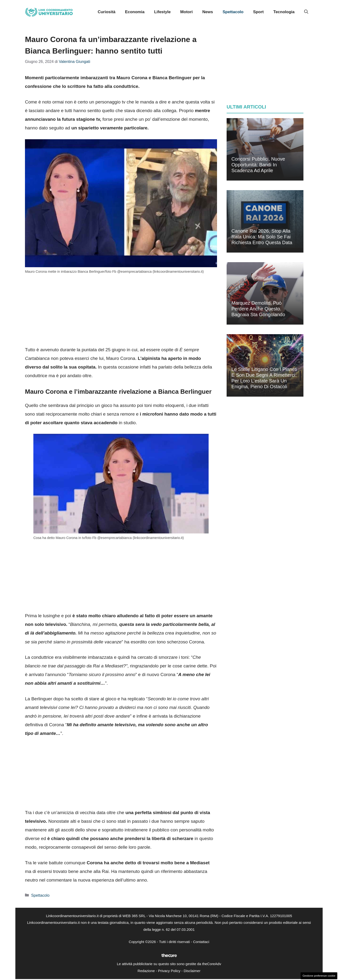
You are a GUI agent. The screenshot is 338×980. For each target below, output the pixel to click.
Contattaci (201, 942)
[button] (306, 12)
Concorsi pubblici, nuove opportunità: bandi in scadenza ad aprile (258, 165)
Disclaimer (192, 971)
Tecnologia (284, 12)
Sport (258, 12)
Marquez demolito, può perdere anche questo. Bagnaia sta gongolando (258, 309)
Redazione (146, 971)
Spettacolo (233, 12)
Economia (135, 12)
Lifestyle (162, 12)
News (208, 12)
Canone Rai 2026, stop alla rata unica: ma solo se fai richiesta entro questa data (262, 237)
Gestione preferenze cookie (319, 976)
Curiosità (107, 12)
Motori (187, 12)
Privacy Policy (169, 971)
